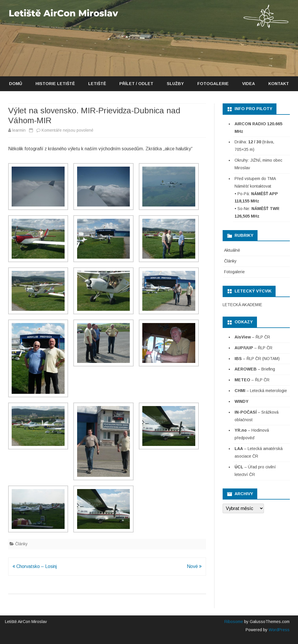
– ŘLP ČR (252, 337)
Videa (249, 84)
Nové (194, 566)
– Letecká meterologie (261, 391)
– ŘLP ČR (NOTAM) (257, 359)
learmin (19, 130)
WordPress (279, 630)
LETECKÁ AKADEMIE (242, 305)
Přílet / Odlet (136, 84)
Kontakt (279, 84)
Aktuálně (232, 250)
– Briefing (255, 369)
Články (21, 544)
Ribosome (234, 622)
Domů (16, 84)
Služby (175, 84)
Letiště (97, 84)
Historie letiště (55, 84)
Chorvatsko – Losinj (35, 566)
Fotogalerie (213, 84)
